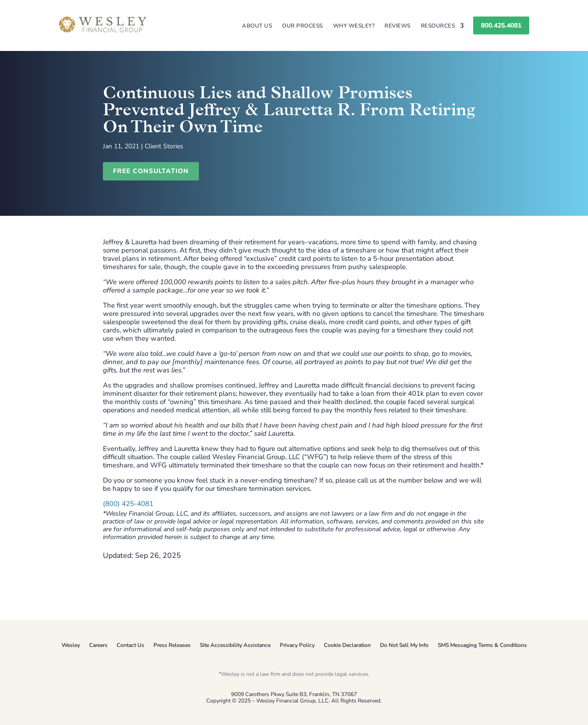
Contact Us (130, 645)
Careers (98, 645)
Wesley (71, 645)
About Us (257, 26)
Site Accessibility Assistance (235, 645)
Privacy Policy (297, 645)
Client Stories (164, 146)
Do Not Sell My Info (404, 645)
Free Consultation (151, 171)
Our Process (302, 26)
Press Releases (172, 645)
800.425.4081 (501, 25)
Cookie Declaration (347, 645)
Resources (438, 26)
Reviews (398, 26)
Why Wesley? (354, 26)
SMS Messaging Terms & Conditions (482, 645)
